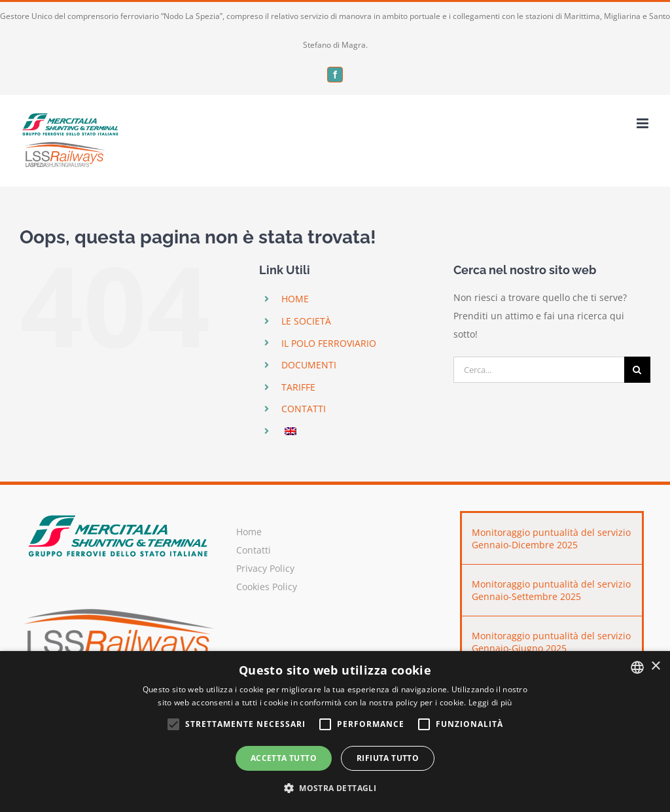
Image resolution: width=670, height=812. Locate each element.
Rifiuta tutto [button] (388, 758)
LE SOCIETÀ (306, 321)
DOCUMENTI (309, 365)
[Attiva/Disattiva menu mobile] (644, 123)
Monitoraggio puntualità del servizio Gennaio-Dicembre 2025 (551, 538)
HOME (295, 299)
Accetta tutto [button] (284, 758)
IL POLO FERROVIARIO (329, 343)
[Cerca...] (539, 370)
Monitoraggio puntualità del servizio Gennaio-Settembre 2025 (551, 590)
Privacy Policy (265, 568)
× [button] (655, 666)
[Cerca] (637, 370)
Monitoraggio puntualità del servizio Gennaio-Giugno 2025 (551, 642)
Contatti (254, 550)
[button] (335, 788)
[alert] (335, 732)
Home (249, 532)
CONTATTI (304, 409)
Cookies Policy (267, 587)
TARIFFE (298, 387)
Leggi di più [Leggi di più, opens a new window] (490, 702)
